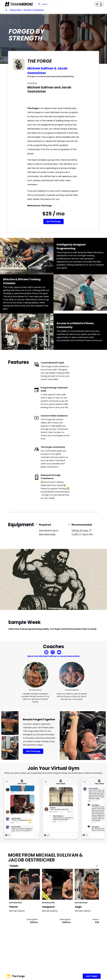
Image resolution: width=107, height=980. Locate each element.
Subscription (32, 919)
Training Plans (15, 10)
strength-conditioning (34, 10)
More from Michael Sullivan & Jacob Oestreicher (54, 656)
